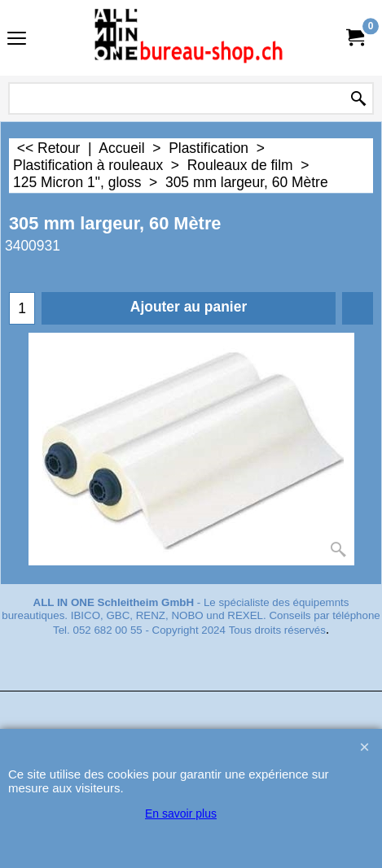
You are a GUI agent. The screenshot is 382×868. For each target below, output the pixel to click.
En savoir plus (181, 813)
